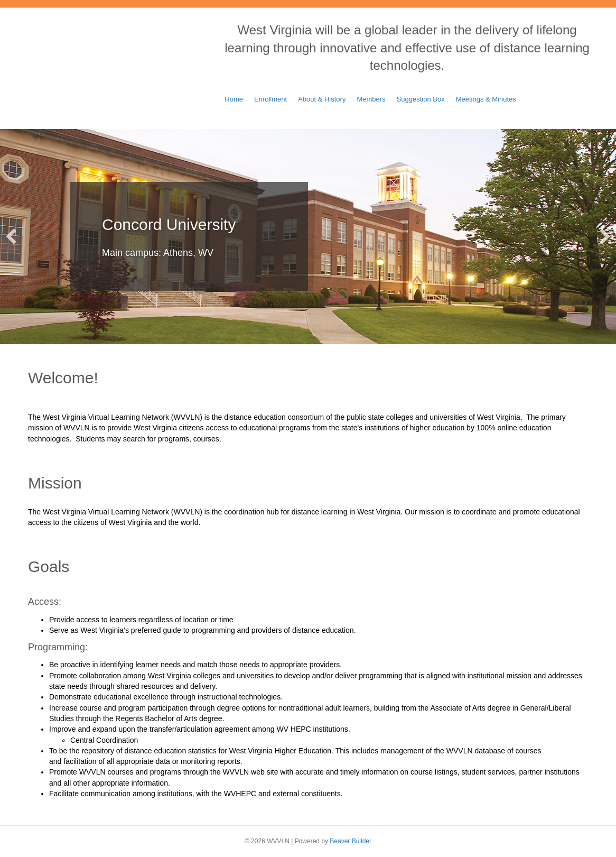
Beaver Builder (351, 841)
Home (234, 99)
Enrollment (270, 99)
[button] (11, 236)
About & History (322, 99)
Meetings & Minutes (486, 99)
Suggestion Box (421, 99)
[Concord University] (308, 237)
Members (371, 99)
